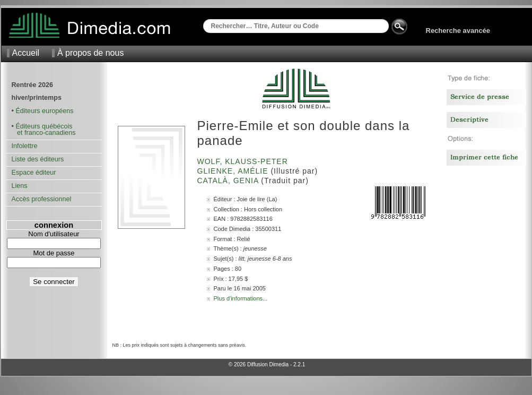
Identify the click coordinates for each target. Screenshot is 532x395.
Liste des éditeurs (38, 159)
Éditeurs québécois (44, 126)
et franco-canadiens (44, 133)
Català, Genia (229, 181)
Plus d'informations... (241, 298)
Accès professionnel (42, 199)
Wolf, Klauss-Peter (244, 161)
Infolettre (25, 146)
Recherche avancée (458, 31)
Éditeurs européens (44, 111)
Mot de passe (54, 253)
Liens (20, 186)
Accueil (26, 53)
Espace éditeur (34, 173)
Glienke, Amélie (234, 171)
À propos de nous (90, 53)
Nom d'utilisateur (54, 234)
